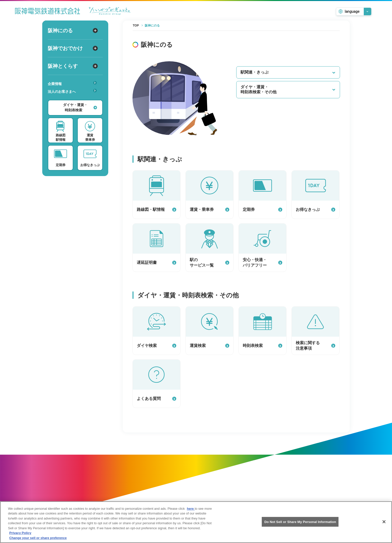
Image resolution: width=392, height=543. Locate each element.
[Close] (384, 526)
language (352, 12)
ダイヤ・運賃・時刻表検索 (80, 107)
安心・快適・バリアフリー (74, 99)
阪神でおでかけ (73, 48)
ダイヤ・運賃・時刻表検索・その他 (288, 90)
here (191, 513)
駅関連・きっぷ (288, 72)
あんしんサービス (74, 99)
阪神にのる (73, 31)
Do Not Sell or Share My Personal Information (300, 526)
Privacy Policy (20, 537)
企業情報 (72, 83)
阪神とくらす (73, 66)
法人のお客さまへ (72, 91)
